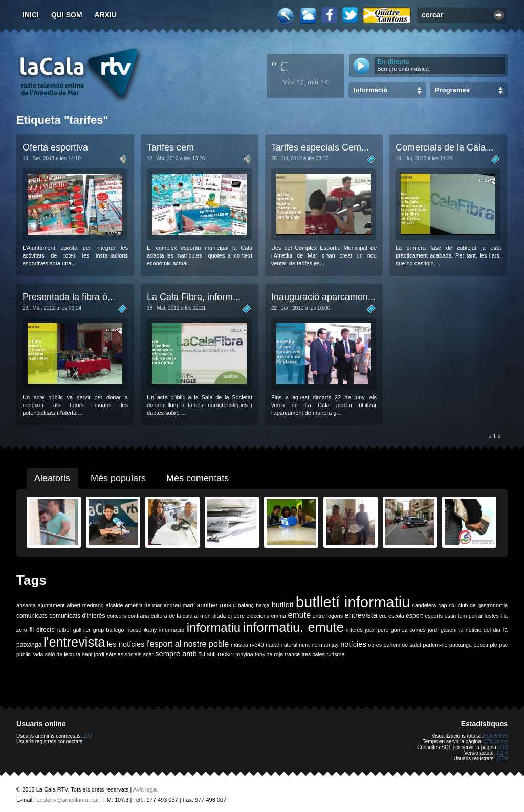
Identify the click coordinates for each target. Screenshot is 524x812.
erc (383, 616)
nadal (272, 645)
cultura (159, 616)
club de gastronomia (483, 605)
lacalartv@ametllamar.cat (67, 800)
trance (293, 654)
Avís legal (145, 789)
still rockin (220, 654)
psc (503, 645)
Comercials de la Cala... (444, 147)
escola (396, 616)
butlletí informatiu (353, 602)
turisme (335, 654)
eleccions (257, 616)
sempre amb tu (180, 654)
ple (494, 645)
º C (280, 66)
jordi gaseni (442, 630)
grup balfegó (109, 630)
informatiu (214, 627)
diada (219, 616)
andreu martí (179, 605)
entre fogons (328, 616)
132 (88, 736)
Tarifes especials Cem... (320, 147)
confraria (138, 616)
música (239, 645)
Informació (370, 90)
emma (278, 616)
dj (230, 616)
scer (148, 654)
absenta (26, 605)
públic (24, 654)
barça (263, 605)
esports (434, 616)
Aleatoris (52, 478)
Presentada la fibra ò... (69, 297)
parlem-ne (435, 645)
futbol (64, 630)
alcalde (115, 605)
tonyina (244, 654)
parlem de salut (402, 645)
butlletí (283, 605)
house (134, 630)
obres (375, 645)
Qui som (67, 15)
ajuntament (51, 605)
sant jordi (93, 654)
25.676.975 (495, 736)
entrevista (361, 615)
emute (299, 615)
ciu (452, 605)
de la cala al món (190, 616)
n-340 (257, 645)
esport (414, 616)
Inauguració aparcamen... (323, 297)
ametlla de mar (143, 605)
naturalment (295, 645)
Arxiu (106, 15)
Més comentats (198, 478)
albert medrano (85, 605)
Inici (31, 15)
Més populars (118, 478)
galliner (82, 630)
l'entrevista (74, 642)
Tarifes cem (170, 147)
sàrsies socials (124, 654)
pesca (481, 645)
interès (355, 630)
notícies (353, 644)
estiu (451, 616)
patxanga (461, 645)
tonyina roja (269, 654)
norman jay (325, 645)
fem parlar (470, 616)
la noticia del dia (480, 630)
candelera (424, 605)
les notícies (126, 644)
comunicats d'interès (77, 616)
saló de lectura (63, 654)
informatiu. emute (293, 627)
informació (172, 630)
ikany (150, 630)
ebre (239, 616)
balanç (246, 605)
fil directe (42, 630)
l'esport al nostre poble (188, 644)
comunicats (32, 616)
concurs (116, 616)
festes (491, 616)
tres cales (313, 654)
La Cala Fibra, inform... (194, 297)
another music (216, 605)
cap (442, 605)
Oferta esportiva (55, 147)
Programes (452, 90)
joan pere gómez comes (396, 630)
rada (38, 654)
